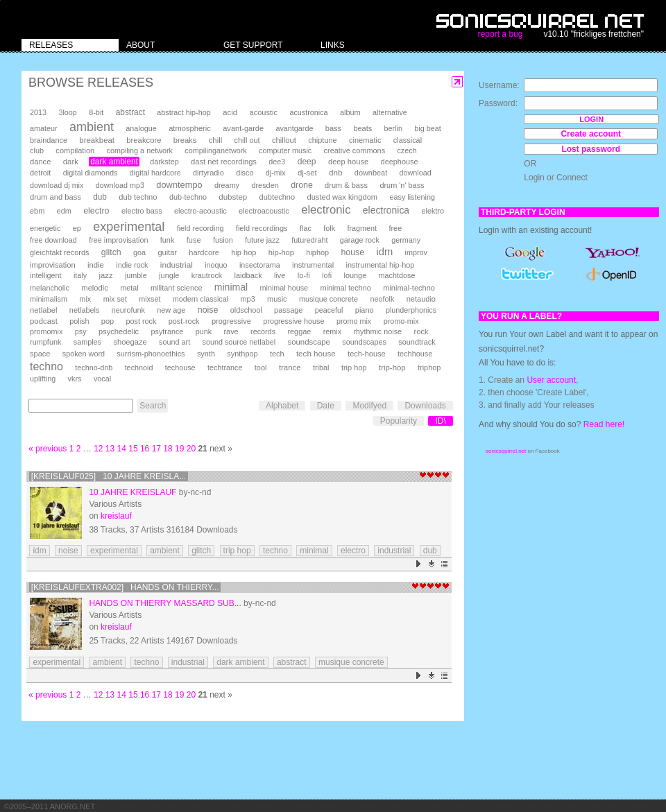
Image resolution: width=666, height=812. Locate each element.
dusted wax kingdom (342, 197)
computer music (285, 150)
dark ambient (114, 162)
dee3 (277, 162)
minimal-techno (409, 288)
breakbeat (97, 140)
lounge (355, 275)
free (395, 228)
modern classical (200, 299)
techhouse (415, 354)
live (280, 275)
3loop (67, 112)
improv (416, 252)
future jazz (262, 240)
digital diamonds (91, 173)
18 (168, 449)
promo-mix (401, 321)
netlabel (43, 310)
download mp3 (120, 185)
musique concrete (328, 299)
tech (277, 354)
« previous (48, 449)
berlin (393, 128)
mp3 (248, 299)
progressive (231, 321)
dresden (265, 185)
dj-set (307, 173)
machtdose (397, 275)
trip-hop (392, 368)
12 (98, 449)
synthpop (242, 354)
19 (179, 449)
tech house (316, 353)
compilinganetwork (215, 150)
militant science (177, 288)
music (277, 299)
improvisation (53, 265)
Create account (591, 134)
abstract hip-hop (183, 112)
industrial (177, 265)
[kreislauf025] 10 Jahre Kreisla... (109, 476)
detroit (40, 173)
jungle (169, 275)
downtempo (179, 185)
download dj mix (57, 185)
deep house (348, 162)
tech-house (367, 354)
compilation (75, 150)
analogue (141, 128)
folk (329, 228)
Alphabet (282, 406)
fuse (194, 240)
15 (133, 449)
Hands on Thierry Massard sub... (165, 603)
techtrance (225, 368)
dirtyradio (208, 173)
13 (110, 449)
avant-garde (243, 128)
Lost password (591, 149)
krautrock (207, 275)
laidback (248, 275)
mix (85, 299)
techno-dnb (94, 368)
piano (365, 310)
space (40, 354)
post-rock (184, 321)
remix (332, 331)
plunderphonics (411, 310)
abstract (130, 112)
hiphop (317, 252)
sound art (174, 342)
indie (96, 265)
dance (40, 162)
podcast (44, 321)
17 (156, 449)
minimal (231, 287)
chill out (247, 140)
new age (171, 310)
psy (81, 331)
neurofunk (128, 310)
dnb (335, 172)
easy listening (412, 197)
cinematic (365, 140)
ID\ (440, 421)
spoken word (84, 354)
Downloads (425, 406)
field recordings (262, 228)
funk (168, 240)
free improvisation (118, 240)
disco (245, 173)
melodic (94, 288)
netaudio (421, 299)
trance (290, 368)
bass (333, 128)
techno (46, 366)
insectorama (260, 265)
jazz (106, 275)
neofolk (382, 299)
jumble (136, 275)
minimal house (284, 288)
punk (204, 331)
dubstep (233, 197)
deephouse (400, 162)
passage (288, 310)
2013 (38, 112)
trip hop (354, 368)
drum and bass (55, 197)
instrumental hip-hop (381, 265)
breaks (185, 140)
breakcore (144, 140)
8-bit (96, 112)
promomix (46, 331)
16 (145, 449)
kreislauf (116, 516)
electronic (326, 210)
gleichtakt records (59, 252)
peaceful (329, 310)
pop (108, 321)
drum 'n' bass (402, 185)
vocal (102, 379)
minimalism (49, 299)
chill (216, 140)
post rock (142, 321)
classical (408, 140)
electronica (386, 210)
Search (153, 406)
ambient (92, 127)
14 (122, 449)
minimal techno (345, 288)
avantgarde (294, 128)
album (350, 112)
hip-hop (281, 252)
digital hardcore (155, 173)
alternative (390, 112)
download (416, 173)
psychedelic (119, 331)
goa (139, 252)
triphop (429, 368)
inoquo (216, 265)
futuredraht (309, 240)
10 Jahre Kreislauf (133, 492)
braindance (49, 140)
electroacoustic (264, 211)
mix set (115, 299)
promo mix (354, 321)
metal (129, 288)
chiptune (322, 140)
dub (100, 197)
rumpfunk (45, 342)
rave (231, 331)
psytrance (168, 331)
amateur (44, 128)
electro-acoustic (200, 211)
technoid (139, 368)
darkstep (164, 162)
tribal (321, 368)
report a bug (501, 34)
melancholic (50, 288)
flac (306, 228)
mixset (150, 299)
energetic (45, 228)
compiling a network (140, 150)
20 (191, 449)
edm (64, 211)
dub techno (138, 197)
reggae (299, 331)
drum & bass (346, 185)
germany (406, 240)
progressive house (293, 321)
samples (87, 342)
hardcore (204, 252)
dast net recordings (224, 162)
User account (551, 380)
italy (80, 275)
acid (230, 112)
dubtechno (277, 197)
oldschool (246, 310)
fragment (362, 228)
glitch (111, 252)
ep (77, 228)
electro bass (142, 211)
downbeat (371, 173)
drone (302, 185)
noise (208, 310)
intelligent (46, 275)
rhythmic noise (377, 331)
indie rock (132, 265)
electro (96, 211)
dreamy (227, 185)
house (352, 252)
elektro (433, 211)
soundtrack (417, 342)
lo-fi (304, 275)
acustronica (308, 112)
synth (206, 354)
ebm (37, 211)
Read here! (604, 424)
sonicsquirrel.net (506, 451)
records (263, 331)
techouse (180, 368)
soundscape (308, 342)
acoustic (264, 112)
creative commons (355, 150)
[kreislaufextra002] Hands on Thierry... (125, 587)
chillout (284, 140)
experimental (129, 227)
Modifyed (369, 406)
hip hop (244, 252)
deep (307, 162)
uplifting (43, 379)
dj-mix (276, 173)
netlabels (85, 310)
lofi (327, 275)
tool (261, 368)
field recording (200, 228)
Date (326, 406)
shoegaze (130, 342)
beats (362, 128)
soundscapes (364, 342)
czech (407, 150)
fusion (223, 240)
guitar (167, 252)
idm (384, 252)
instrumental (313, 265)
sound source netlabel (239, 342)
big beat (427, 128)
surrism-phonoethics (151, 354)
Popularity (399, 421)
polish (79, 321)
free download (53, 240)
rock (421, 331)
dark (71, 162)
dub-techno (188, 197)
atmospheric (190, 128)
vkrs (75, 379)
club (37, 150)
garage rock (360, 240)
